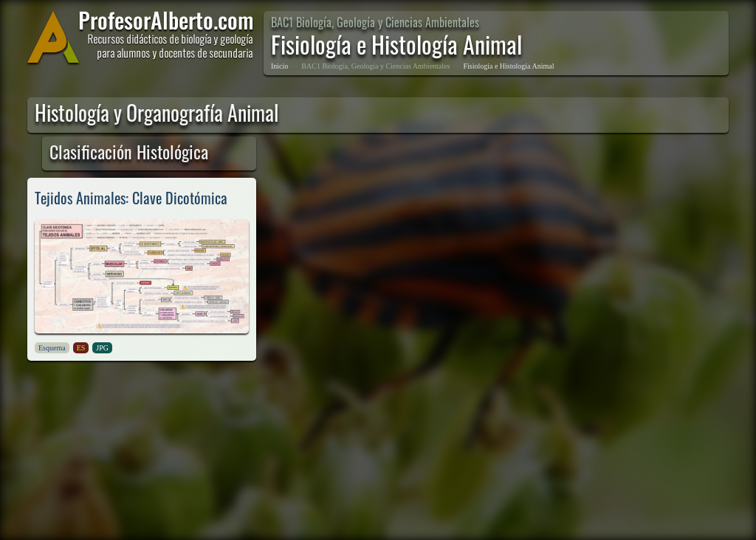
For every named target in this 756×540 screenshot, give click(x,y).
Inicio (279, 66)
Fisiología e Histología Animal (508, 66)
